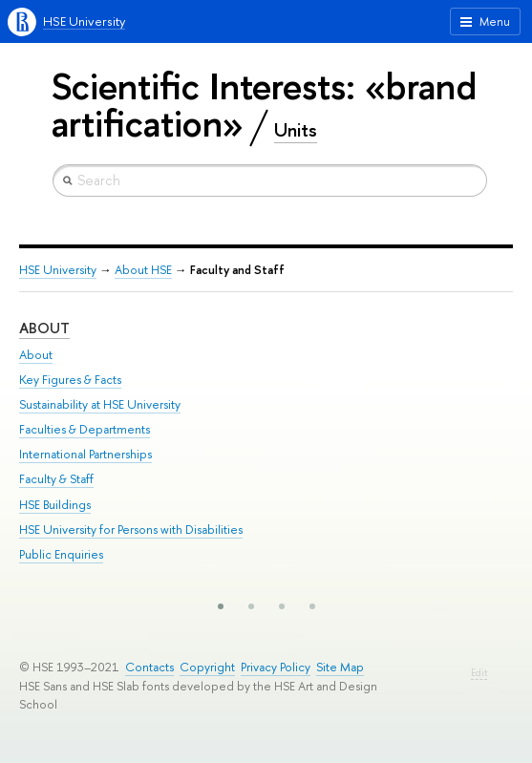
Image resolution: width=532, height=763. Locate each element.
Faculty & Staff (56, 479)
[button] (221, 606)
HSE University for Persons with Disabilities (131, 530)
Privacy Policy (276, 667)
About (44, 328)
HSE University (84, 21)
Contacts (149, 667)
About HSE (143, 270)
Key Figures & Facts (70, 380)
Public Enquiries (61, 554)
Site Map (340, 667)
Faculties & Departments (85, 429)
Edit (479, 673)
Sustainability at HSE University (100, 404)
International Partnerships (85, 454)
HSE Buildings (55, 505)
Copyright (207, 667)
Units (296, 130)
